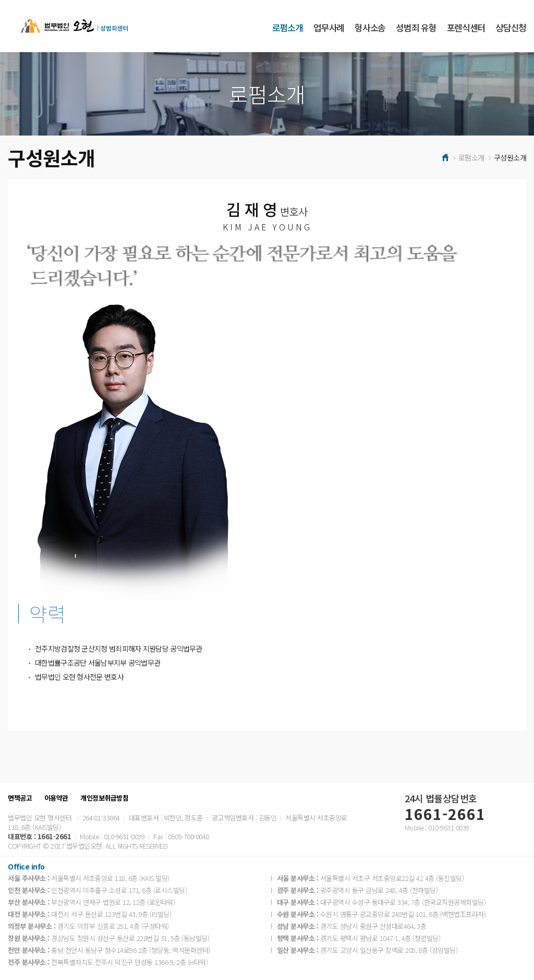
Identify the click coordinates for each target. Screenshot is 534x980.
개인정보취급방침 (104, 798)
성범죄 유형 (416, 27)
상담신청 (511, 27)
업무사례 (329, 27)
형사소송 (370, 27)
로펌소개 (288, 27)
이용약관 (56, 798)
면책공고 (20, 798)
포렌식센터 (466, 27)
